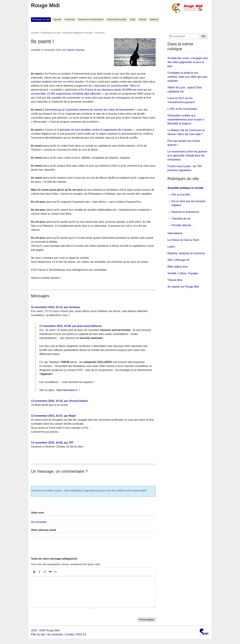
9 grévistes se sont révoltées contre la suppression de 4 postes (95, 130)
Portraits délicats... (182, 225)
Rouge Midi (45, 5)
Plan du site (38, 634)
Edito (133, 19)
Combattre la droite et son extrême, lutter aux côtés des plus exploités (187, 77)
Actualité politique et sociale (77, 33)
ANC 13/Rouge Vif (178, 260)
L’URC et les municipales (182, 109)
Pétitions (154, 19)
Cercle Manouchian (117, 19)
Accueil (35, 33)
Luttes (171, 247)
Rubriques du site (41, 19)
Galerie (142, 19)
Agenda (57, 19)
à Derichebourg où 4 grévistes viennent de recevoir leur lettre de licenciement (88, 110)
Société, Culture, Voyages (183, 273)
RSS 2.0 (81, 634)
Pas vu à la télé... (182, 195)
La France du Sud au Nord (183, 240)
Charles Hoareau (75, 50)
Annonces (70, 19)
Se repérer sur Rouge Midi (183, 287)
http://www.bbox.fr (67, 390)
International (175, 233)
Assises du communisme (91, 19)
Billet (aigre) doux (178, 267)
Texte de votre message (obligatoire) (54, 559)
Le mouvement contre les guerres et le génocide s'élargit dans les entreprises (187, 156)
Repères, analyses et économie (186, 253)
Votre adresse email (43, 530)
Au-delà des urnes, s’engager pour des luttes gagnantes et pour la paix (188, 62)
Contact (70, 634)
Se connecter (39, 522)
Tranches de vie (181, 219)
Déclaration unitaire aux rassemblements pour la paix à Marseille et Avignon (186, 120)
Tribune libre (175, 280)
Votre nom (37, 513)
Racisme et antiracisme (185, 212)
